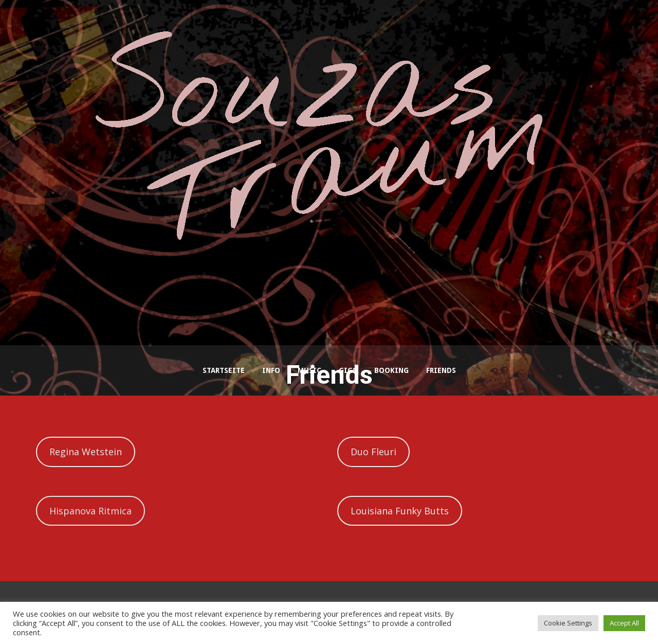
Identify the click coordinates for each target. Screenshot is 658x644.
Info (271, 370)
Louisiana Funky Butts (400, 511)
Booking (391, 370)
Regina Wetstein (86, 452)
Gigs (348, 370)
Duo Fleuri (373, 452)
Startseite (224, 370)
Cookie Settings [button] (568, 623)
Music (309, 370)
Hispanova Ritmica (90, 511)
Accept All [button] (624, 623)
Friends (441, 370)
